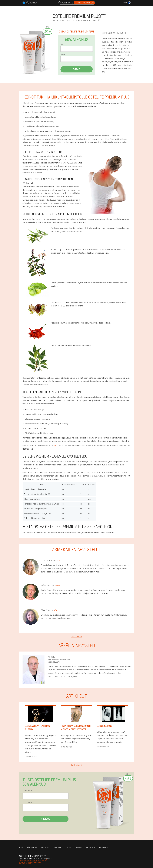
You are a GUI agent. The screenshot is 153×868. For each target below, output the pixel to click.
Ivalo (59, 560)
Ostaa (77, 69)
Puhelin (63, 55)
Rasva (57, 585)
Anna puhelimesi (28, 802)
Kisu (55, 610)
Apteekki (79, 847)
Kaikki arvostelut (76, 636)
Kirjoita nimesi (27, 791)
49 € (56, 445)
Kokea (21, 847)
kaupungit (57, 847)
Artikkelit (68, 847)
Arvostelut (45, 847)
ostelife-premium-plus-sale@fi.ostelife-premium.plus (36, 858)
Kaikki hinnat (104, 847)
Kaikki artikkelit (76, 765)
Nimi (62, 45)
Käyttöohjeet (32, 847)
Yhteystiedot (91, 847)
